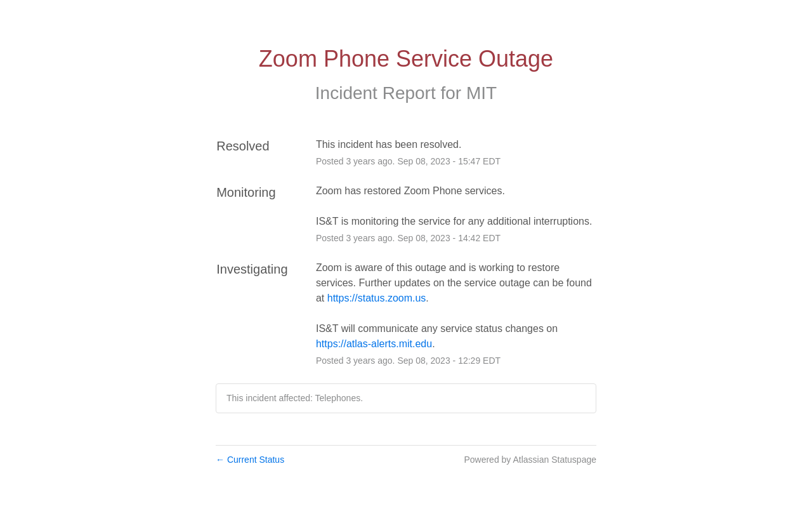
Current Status (250, 460)
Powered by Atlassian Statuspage (530, 460)
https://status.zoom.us (377, 298)
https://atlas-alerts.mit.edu (374, 344)
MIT (481, 93)
